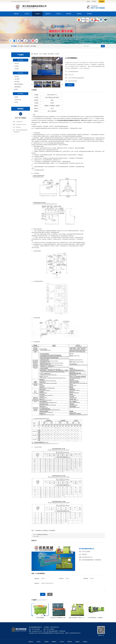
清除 (50, 594)
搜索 (103, 46)
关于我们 (94, 1)
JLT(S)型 (17, 69)
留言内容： (37, 583)
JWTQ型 (17, 76)
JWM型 (16, 97)
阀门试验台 (21, 46)
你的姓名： (37, 578)
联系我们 (90, 14)
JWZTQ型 (17, 82)
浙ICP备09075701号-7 (75, 633)
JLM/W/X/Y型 (18, 100)
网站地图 (102, 1)
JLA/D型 (16, 66)
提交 (43, 594)
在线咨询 (70, 85)
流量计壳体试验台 (19, 84)
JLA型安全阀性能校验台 (37, 117)
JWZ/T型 (17, 64)
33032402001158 (54, 627)
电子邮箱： (86, 578)
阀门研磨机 (33, 46)
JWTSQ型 (17, 79)
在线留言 (79, 14)
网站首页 (16, 14)
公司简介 (27, 14)
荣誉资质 (69, 14)
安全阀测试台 (45, 531)
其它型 (16, 89)
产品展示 (37, 14)
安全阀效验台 (38, 531)
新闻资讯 (48, 14)
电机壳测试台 (18, 87)
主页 (40, 54)
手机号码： (62, 578)
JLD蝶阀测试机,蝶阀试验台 (42, 535)
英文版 (88, 1)
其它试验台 (27, 46)
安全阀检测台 (52, 531)
